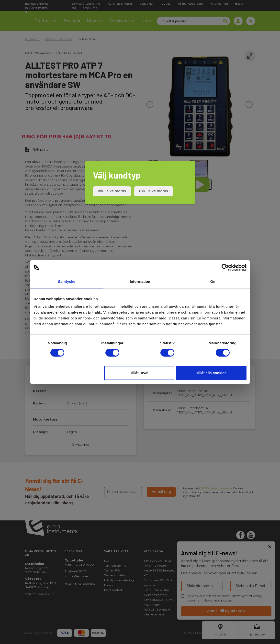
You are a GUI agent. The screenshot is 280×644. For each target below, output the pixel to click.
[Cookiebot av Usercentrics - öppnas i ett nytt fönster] (225, 267)
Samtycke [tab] (67, 281)
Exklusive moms (154, 191)
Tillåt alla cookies (211, 373)
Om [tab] (213, 281)
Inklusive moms (112, 191)
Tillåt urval (139, 373)
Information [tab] (140, 281)
